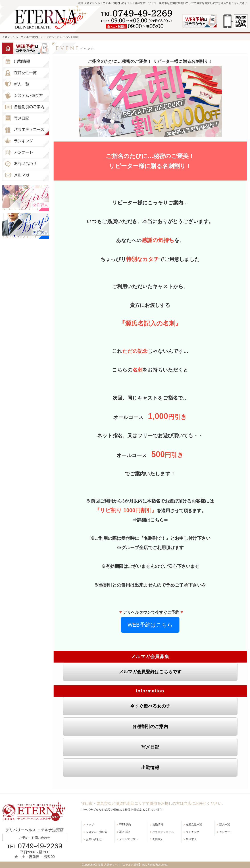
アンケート (226, 832)
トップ (90, 825)
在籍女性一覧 (194, 825)
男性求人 (191, 839)
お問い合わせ (94, 839)
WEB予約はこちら (150, 625)
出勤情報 (150, 767)
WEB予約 (125, 825)
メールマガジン (129, 839)
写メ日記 (150, 747)
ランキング (193, 832)
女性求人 (158, 839)
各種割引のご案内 (150, 726)
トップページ (51, 37)
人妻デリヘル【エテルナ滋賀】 (21, 37)
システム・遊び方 (97, 832)
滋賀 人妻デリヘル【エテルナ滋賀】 (120, 865)
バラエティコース (163, 832)
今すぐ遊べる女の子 (150, 706)
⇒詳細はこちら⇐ (150, 520)
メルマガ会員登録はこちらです (150, 672)
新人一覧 (225, 825)
